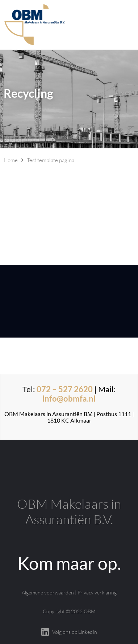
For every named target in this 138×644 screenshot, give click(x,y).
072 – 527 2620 (65, 389)
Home (11, 160)
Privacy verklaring (97, 592)
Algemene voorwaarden (48, 592)
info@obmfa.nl (69, 399)
